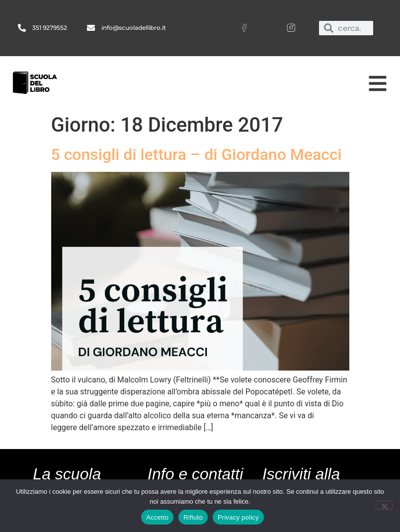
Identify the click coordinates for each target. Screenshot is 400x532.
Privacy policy (238, 517)
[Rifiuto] (384, 505)
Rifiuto (193, 517)
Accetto (157, 517)
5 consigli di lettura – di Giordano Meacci (197, 154)
